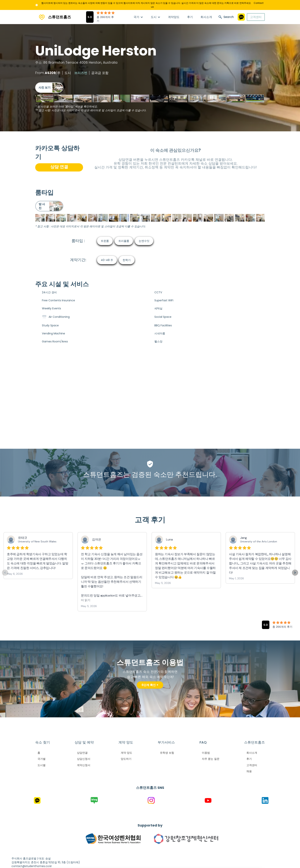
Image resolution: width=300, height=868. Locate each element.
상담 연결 (59, 167)
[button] (138, 17)
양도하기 (126, 759)
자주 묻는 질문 (211, 759)
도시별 (42, 765)
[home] (53, 17)
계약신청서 (84, 765)
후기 (190, 17)
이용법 (206, 753)
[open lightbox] (49, 88)
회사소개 (206, 17)
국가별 (42, 759)
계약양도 (174, 17)
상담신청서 (84, 759)
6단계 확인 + (150, 685)
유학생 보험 (167, 753)
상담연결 (82, 753)
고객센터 (256, 17)
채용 (249, 771)
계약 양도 (126, 753)
